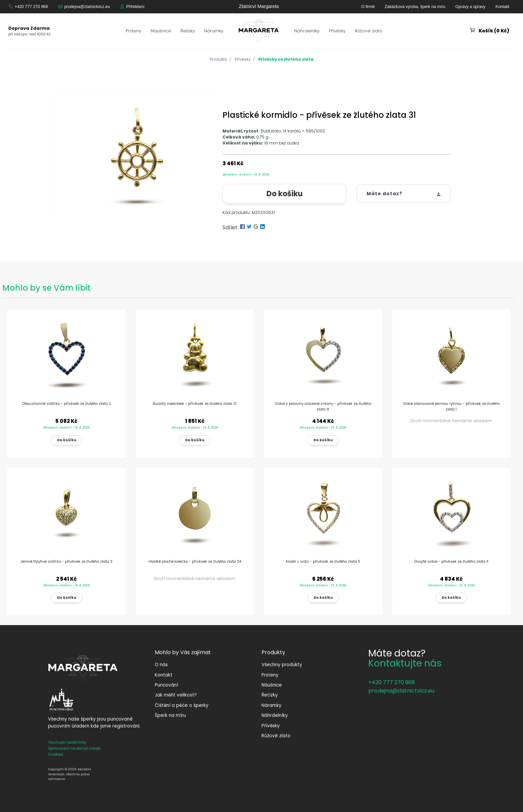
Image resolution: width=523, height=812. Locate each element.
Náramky (214, 31)
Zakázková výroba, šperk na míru (415, 7)
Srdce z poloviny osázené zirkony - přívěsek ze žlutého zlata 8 (323, 406)
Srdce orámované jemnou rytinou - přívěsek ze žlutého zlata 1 (451, 406)
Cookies (56, 754)
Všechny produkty (282, 665)
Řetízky (188, 31)
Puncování (166, 685)
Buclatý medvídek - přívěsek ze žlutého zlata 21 (195, 403)
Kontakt (502, 7)
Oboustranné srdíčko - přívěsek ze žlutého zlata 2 (67, 403)
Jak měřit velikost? (176, 695)
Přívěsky (337, 31)
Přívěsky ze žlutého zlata (286, 59)
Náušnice (161, 31)
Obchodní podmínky (67, 742)
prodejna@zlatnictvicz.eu (87, 7)
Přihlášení (135, 7)
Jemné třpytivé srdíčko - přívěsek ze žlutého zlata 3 (67, 561)
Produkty (218, 59)
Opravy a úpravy (470, 7)
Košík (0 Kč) (494, 31)
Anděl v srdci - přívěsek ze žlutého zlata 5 (323, 561)
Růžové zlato (369, 31)
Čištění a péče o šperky (182, 705)
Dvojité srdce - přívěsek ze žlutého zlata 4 (451, 561)
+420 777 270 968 (31, 7)
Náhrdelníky (307, 31)
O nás (161, 665)
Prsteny (134, 31)
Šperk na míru (170, 715)
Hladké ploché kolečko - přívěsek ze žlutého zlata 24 (195, 561)
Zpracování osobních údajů (74, 748)
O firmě (368, 7)
